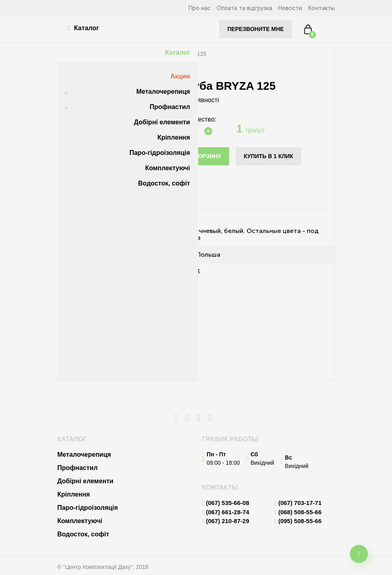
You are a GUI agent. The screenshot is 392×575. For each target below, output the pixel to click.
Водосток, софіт (162, 183)
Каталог (85, 28)
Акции (178, 76)
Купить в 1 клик (267, 156)
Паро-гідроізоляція (158, 153)
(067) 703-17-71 (298, 503)
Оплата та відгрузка (236, 8)
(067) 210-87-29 (226, 521)
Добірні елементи (160, 122)
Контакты (321, 8)
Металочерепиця (161, 92)
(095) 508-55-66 (298, 521)
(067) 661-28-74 (226, 512)
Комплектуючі (166, 168)
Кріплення (171, 137)
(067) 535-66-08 (226, 503)
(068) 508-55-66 (298, 512)
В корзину (204, 156)
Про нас (187, 8)
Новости (286, 8)
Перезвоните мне (254, 29)
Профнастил (168, 107)
